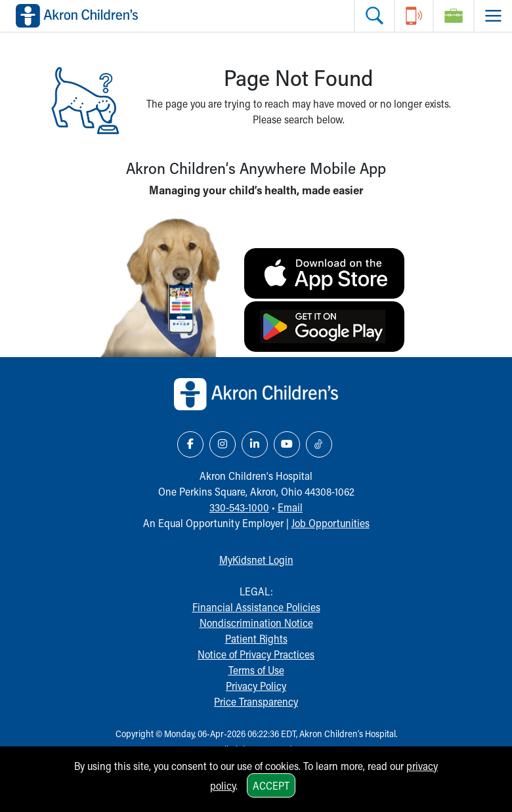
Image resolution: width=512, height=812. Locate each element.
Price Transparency (256, 701)
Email (290, 507)
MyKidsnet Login (256, 560)
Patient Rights (256, 638)
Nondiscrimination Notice (256, 623)
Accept (271, 785)
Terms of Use (256, 670)
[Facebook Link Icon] (190, 444)
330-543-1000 (239, 507)
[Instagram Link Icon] (223, 444)
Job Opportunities (331, 523)
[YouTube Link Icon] (287, 444)
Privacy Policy (256, 686)
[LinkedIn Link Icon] (255, 444)
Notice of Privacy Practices (256, 654)
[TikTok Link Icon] (319, 444)
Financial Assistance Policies (256, 607)
